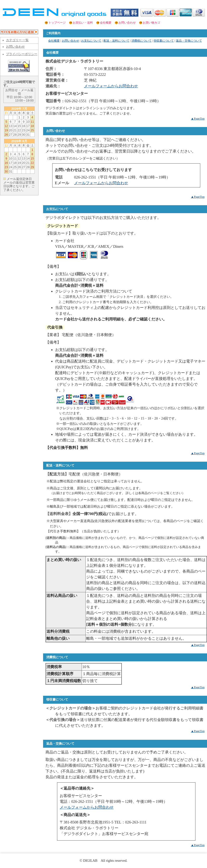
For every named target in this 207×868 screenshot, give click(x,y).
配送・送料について (116, 41)
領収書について (164, 41)
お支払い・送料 (83, 23)
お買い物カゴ (151, 23)
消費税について (142, 41)
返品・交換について (189, 41)
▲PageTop (198, 119)
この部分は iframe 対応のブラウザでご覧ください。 (19, 288)
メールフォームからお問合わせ (111, 86)
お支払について (91, 41)
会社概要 (106, 23)
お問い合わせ (127, 23)
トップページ (57, 23)
